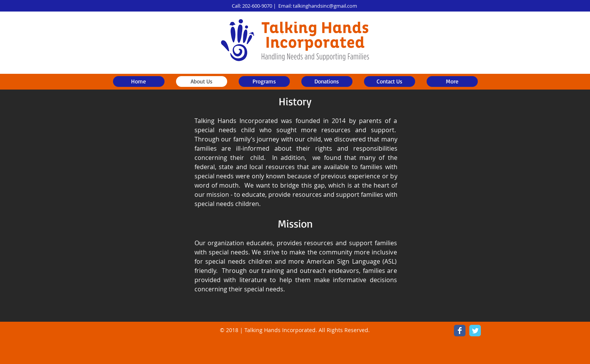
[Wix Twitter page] (475, 331)
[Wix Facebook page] (460, 331)
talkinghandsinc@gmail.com (325, 6)
